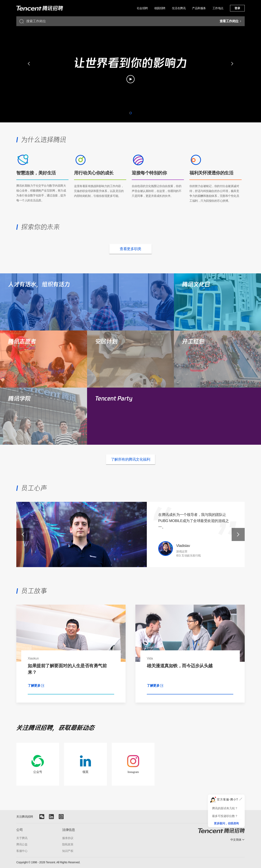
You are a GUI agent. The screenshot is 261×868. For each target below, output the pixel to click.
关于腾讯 (22, 838)
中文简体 (236, 840)
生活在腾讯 (179, 8)
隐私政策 (68, 845)
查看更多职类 (130, 249)
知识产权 (68, 851)
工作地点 (218, 8)
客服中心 (22, 851)
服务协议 (68, 838)
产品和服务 (199, 8)
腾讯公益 (22, 845)
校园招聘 (160, 8)
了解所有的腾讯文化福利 (131, 459)
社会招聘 (142, 8)
